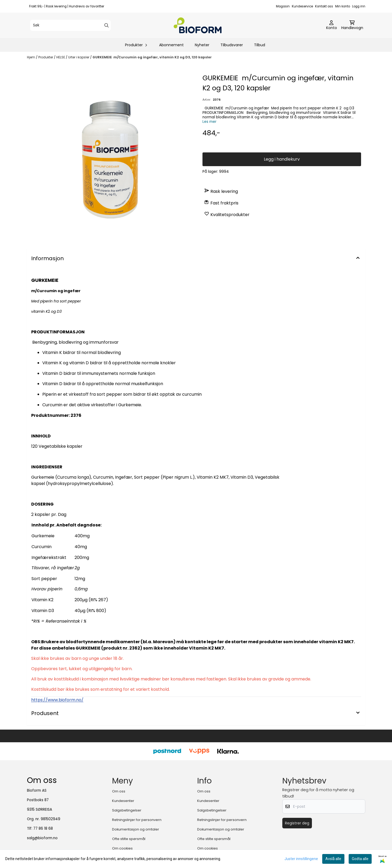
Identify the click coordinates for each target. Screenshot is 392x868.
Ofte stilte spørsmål (129, 839)
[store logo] (198, 25)
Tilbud (260, 45)
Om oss (119, 791)
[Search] (107, 25)
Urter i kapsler (79, 57)
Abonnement (171, 45)
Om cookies (122, 848)
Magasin (283, 6)
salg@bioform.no (42, 838)
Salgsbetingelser (127, 810)
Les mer (209, 122)
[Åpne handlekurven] (352, 25)
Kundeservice (302, 6)
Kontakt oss (324, 6)
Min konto (343, 6)
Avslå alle (333, 859)
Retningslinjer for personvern (137, 820)
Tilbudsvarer (232, 45)
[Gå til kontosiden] (332, 25)
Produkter (46, 57)
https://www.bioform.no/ (57, 700)
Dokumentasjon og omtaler (136, 829)
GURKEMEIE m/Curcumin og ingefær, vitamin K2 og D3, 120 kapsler (152, 57)
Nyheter (202, 45)
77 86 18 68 (43, 829)
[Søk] (70, 25)
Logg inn (359, 6)
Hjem (31, 57)
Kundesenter (123, 801)
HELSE (61, 57)
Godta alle (360, 859)
